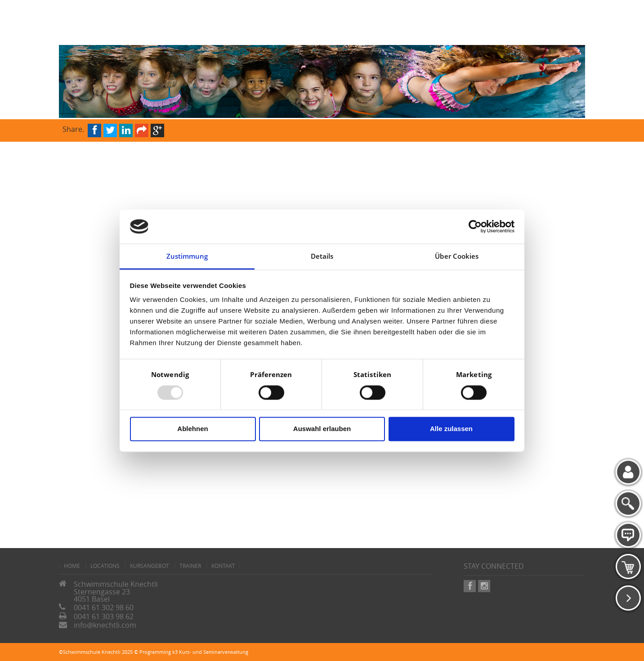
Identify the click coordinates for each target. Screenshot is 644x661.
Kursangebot (150, 566)
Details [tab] (322, 256)
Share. (73, 128)
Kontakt (223, 566)
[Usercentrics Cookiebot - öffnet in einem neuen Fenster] (475, 226)
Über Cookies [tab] (457, 256)
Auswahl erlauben (322, 429)
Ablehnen (192, 429)
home (72, 566)
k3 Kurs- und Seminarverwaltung (210, 652)
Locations (105, 566)
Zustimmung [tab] (187, 256)
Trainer (190, 566)
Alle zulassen (451, 429)
